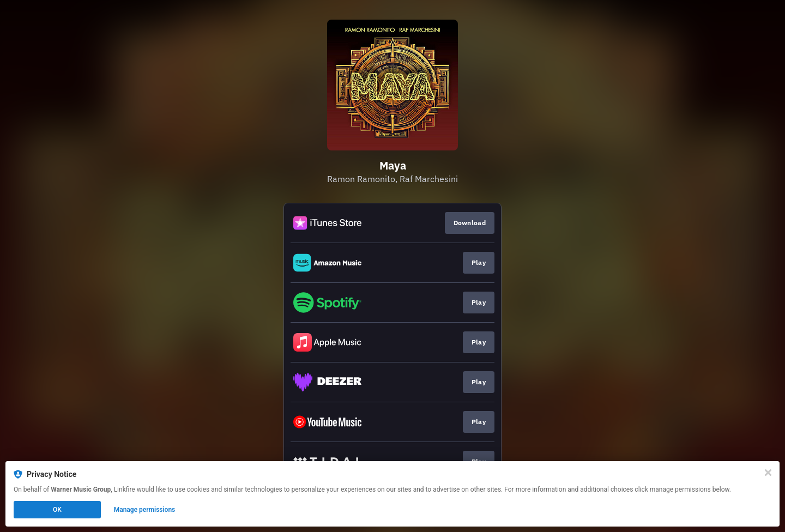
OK (57, 510)
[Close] (768, 473)
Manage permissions (145, 510)
